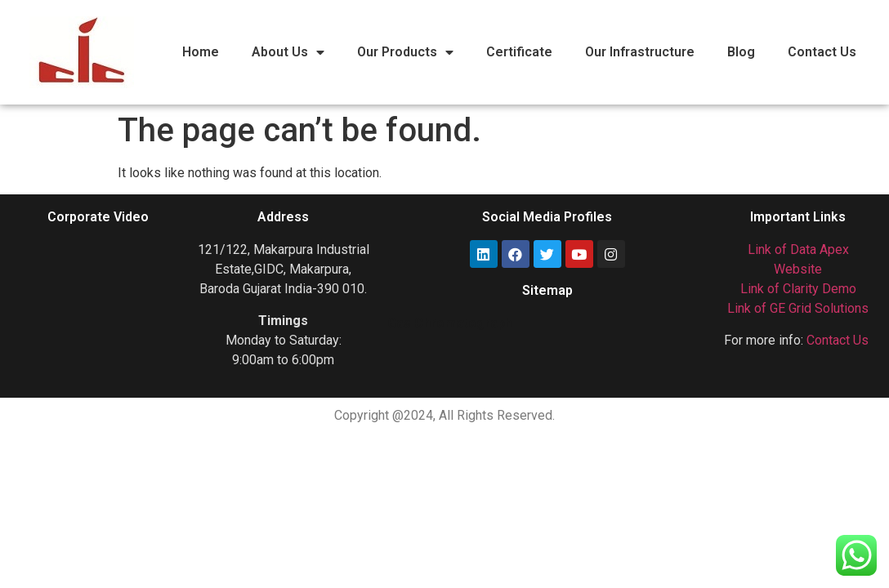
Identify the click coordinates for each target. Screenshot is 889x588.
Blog (741, 52)
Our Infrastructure (640, 52)
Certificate (519, 52)
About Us (288, 52)
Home (201, 52)
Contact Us (822, 52)
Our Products (405, 52)
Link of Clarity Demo (798, 289)
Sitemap (547, 290)
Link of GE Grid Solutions (798, 308)
